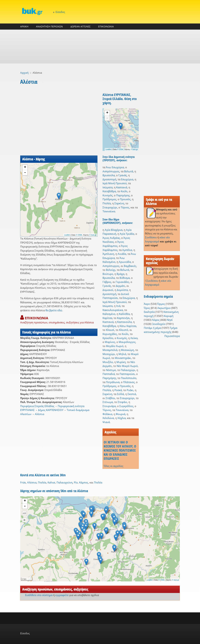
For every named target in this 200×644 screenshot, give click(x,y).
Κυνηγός (108, 195)
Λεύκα (134, 338)
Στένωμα (108, 402)
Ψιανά (106, 422)
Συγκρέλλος (126, 406)
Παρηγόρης (123, 195)
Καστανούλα (124, 322)
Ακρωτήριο (164, 308)
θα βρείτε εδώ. (54, 310)
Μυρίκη (121, 362)
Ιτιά (118, 306)
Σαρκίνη (119, 203)
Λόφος (156, 320)
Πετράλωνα (113, 382)
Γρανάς (123, 175)
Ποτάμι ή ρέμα (152, 328)
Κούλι (124, 191)
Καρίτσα (107, 318)
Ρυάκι (130, 390)
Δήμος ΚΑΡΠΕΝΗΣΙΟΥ (51, 410)
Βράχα (120, 274)
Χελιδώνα (108, 418)
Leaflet (67, 235)
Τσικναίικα (109, 211)
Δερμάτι (120, 286)
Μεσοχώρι (109, 354)
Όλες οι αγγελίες (113, 466)
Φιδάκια (107, 414)
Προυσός (125, 199)
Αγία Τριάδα (127, 234)
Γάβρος (107, 282)
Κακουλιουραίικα (113, 310)
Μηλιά (122, 354)
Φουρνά (121, 414)
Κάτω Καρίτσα (128, 326)
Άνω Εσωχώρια (115, 167)
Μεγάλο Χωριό (115, 346)
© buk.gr (93, 235)
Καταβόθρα (109, 191)
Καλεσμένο (109, 314)
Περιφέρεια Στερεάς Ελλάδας (37, 406)
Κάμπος (84, 482)
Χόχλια (122, 418)
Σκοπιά (132, 394)
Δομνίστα (122, 290)
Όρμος (161, 304)
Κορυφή (169, 316)
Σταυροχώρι (110, 207)
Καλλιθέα (124, 314)
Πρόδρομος (109, 199)
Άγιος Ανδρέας (111, 238)
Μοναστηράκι (123, 358)
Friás (23, 482)
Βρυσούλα (109, 175)
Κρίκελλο (108, 338)
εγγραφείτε (62, 595)
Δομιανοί (108, 290)
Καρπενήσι (123, 318)
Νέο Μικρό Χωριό (127, 366)
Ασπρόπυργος (111, 171)
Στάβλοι (110, 398)
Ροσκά (118, 390)
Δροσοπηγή (109, 179)
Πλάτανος (129, 382)
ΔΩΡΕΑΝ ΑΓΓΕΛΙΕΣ (80, 26)
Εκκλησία (149, 312)
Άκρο (147, 304)
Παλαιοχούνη (65, 482)
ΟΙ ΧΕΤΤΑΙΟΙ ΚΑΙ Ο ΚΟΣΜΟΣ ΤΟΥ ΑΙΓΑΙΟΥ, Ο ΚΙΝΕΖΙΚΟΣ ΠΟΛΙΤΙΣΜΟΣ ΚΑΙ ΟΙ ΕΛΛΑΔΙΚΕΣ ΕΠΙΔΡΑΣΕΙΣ (120, 450)
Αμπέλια (127, 250)
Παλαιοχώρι (128, 370)
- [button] (25, 173)
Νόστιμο (111, 370)
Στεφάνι (122, 402)
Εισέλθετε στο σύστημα (39, 595)
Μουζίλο (108, 362)
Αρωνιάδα (125, 262)
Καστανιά (122, 187)
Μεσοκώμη (127, 350)
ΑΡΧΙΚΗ (24, 26)
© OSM (79, 235)
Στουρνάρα (109, 406)
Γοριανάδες (122, 282)
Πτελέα (107, 203)
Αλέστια (39, 414)
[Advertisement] (100, 47)
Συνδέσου (151, 237)
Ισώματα (108, 187)
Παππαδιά (109, 374)
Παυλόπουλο (129, 378)
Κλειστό (124, 330)
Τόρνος (125, 207)
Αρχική (24, 73)
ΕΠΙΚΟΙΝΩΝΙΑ (106, 26)
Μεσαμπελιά (110, 350)
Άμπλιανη (108, 254)
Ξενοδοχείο (159, 324)
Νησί (170, 320)
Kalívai (51, 482)
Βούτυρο (108, 274)
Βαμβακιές (130, 266)
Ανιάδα (122, 254)
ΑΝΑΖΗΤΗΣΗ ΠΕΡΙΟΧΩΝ (49, 26)
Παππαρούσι (127, 374)
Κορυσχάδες (110, 334)
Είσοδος (60, 12)
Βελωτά (129, 171)
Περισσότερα (172, 336)
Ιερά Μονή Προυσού (115, 183)
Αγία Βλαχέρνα (114, 230)
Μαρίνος (110, 342)
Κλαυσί (110, 330)
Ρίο (76, 482)
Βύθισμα (125, 278)
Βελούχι (111, 270)
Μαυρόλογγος (127, 342)
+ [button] (25, 167)
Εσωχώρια (127, 179)
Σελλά (120, 394)
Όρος (147, 308)
